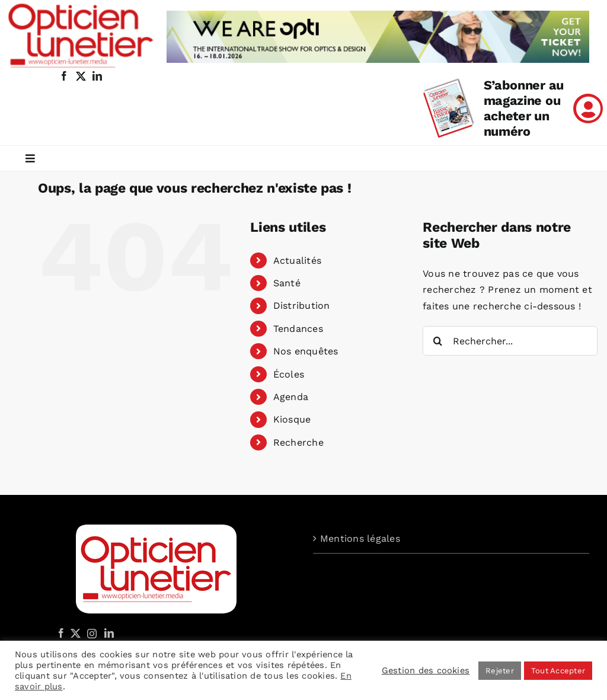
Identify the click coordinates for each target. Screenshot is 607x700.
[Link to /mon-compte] (588, 108)
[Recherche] (437, 341)
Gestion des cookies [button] (426, 670)
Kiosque (292, 419)
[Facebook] (61, 633)
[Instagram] (90, 633)
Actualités (297, 260)
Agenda (291, 397)
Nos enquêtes (306, 351)
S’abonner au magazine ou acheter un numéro (524, 108)
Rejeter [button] (500, 671)
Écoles (289, 374)
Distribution (302, 306)
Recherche (298, 442)
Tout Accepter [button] (558, 671)
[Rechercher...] (510, 341)
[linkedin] (97, 76)
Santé (287, 283)
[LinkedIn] (109, 633)
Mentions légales (360, 538)
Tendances (298, 329)
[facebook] (64, 76)
